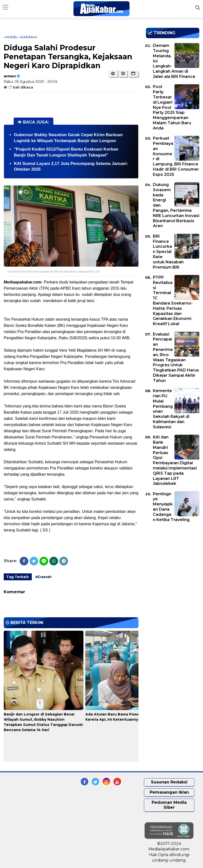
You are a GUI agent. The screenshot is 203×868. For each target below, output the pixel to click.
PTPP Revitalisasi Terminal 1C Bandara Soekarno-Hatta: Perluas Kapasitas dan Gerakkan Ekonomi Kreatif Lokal (173, 301)
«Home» (11, 37)
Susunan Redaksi (169, 782)
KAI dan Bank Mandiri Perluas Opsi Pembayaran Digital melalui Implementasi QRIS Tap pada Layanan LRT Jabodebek (175, 460)
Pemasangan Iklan (169, 792)
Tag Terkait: (18, 577)
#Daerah (43, 577)
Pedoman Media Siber (169, 805)
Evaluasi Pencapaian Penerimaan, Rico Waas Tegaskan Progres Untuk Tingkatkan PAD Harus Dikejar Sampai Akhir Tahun (176, 357)
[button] (133, 74)
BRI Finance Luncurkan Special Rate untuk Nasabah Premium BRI (168, 252)
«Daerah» (28, 37)
